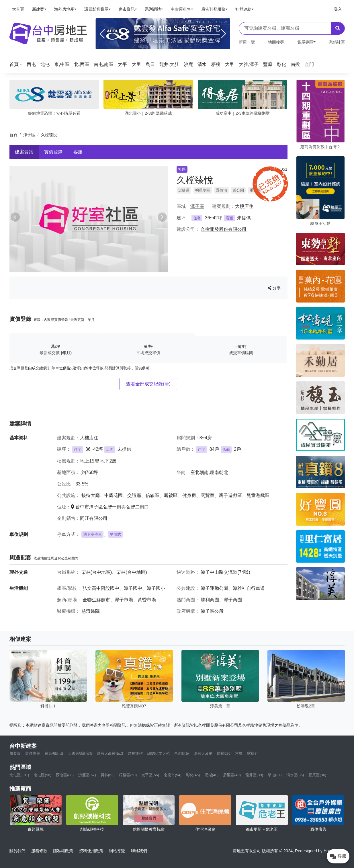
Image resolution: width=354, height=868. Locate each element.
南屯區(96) (42, 775)
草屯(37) (275, 775)
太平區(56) (150, 775)
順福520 (224, 753)
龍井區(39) (254, 775)
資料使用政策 (91, 851)
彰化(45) (193, 775)
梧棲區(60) (128, 775)
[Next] (223, 34)
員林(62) (108, 775)
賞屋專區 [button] (305, 42)
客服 (78, 152)
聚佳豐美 (33, 753)
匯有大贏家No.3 (110, 753)
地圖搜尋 (276, 42)
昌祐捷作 (135, 753)
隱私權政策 (63, 851)
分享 (274, 288)
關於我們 (17, 851)
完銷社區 (337, 42)
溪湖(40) (212, 775)
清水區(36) (295, 775)
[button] (17, 64)
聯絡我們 (139, 851)
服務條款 (39, 851)
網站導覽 (117, 851)
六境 (239, 753)
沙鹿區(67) (87, 775)
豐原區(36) (317, 775)
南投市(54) (173, 775)
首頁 (13, 135)
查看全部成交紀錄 (148, 384)
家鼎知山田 (54, 753)
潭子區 (29, 135)
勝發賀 (15, 753)
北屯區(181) (19, 775)
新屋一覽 (247, 42)
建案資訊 (24, 152)
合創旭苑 (182, 753)
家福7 (252, 753)
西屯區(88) (65, 775)
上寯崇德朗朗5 (80, 753)
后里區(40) (232, 775)
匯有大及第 (203, 753)
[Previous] (102, 34)
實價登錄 (53, 152)
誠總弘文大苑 (159, 753)
